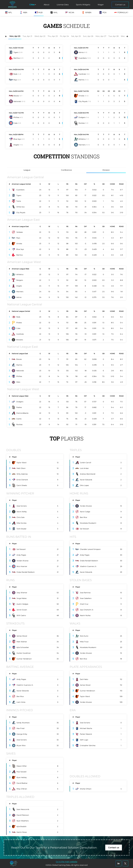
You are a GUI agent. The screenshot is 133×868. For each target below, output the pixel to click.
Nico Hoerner (22, 566)
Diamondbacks (22, 413)
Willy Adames (22, 474)
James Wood (22, 636)
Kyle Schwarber (23, 647)
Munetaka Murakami (88, 523)
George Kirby (22, 734)
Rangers (20, 280)
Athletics (20, 274)
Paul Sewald (21, 772)
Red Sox (20, 255)
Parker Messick (86, 734)
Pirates (19, 323)
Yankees (20, 232)
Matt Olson (21, 468)
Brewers (20, 340)
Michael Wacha (86, 728)
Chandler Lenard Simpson (90, 549)
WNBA (87, 12)
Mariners (20, 292)
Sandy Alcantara (23, 723)
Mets (18, 382)
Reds (18, 317)
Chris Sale (20, 517)
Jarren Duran (22, 610)
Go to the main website (67, 862)
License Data (63, 5)
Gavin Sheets (22, 485)
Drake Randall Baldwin (26, 572)
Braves (19, 359)
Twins (19, 201)
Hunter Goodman (24, 653)
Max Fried (20, 728)
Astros (19, 297)
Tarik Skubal (21, 529)
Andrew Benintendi (88, 474)
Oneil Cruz (84, 604)
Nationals (20, 371)
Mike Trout (84, 642)
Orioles (19, 244)
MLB (39, 12)
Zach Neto (84, 679)
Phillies (19, 376)
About (47, 5)
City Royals (21, 213)
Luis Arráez (84, 468)
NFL (8, 12)
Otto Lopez (84, 485)
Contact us (120, 5)
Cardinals (20, 334)
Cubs (18, 328)
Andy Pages (21, 555)
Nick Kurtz (84, 636)
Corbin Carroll (86, 463)
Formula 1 (121, 12)
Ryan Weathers (23, 821)
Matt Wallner (22, 642)
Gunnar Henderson (24, 659)
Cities (33, 5)
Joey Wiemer (22, 593)
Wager (101, 5)
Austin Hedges (22, 604)
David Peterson (23, 815)
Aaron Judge (85, 512)
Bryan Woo (21, 745)
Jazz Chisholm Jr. (87, 610)
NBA (23, 12)
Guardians (20, 190)
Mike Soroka (21, 523)
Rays (18, 238)
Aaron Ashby (22, 512)
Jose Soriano (22, 506)
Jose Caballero (86, 598)
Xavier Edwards (86, 480)
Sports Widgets (83, 5)
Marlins (19, 365)
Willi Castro (21, 615)
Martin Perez (22, 832)
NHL (54, 12)
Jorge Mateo (22, 598)
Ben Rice (83, 517)
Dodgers (20, 402)
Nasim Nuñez (85, 615)
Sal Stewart (84, 529)
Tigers (19, 195)
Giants (19, 419)
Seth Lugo (84, 740)
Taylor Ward (21, 463)
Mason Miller (22, 766)
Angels (19, 286)
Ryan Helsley (22, 777)
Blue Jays (20, 249)
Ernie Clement (22, 480)
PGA (103, 12)
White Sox (20, 207)
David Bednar (22, 783)
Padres (19, 407)
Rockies (19, 424)
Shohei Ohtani (86, 789)
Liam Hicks (21, 702)
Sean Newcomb (23, 809)
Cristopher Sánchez (88, 745)
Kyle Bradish (21, 826)
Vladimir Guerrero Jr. (88, 566)
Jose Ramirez (85, 593)
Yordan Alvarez (86, 506)
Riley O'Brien (22, 789)
